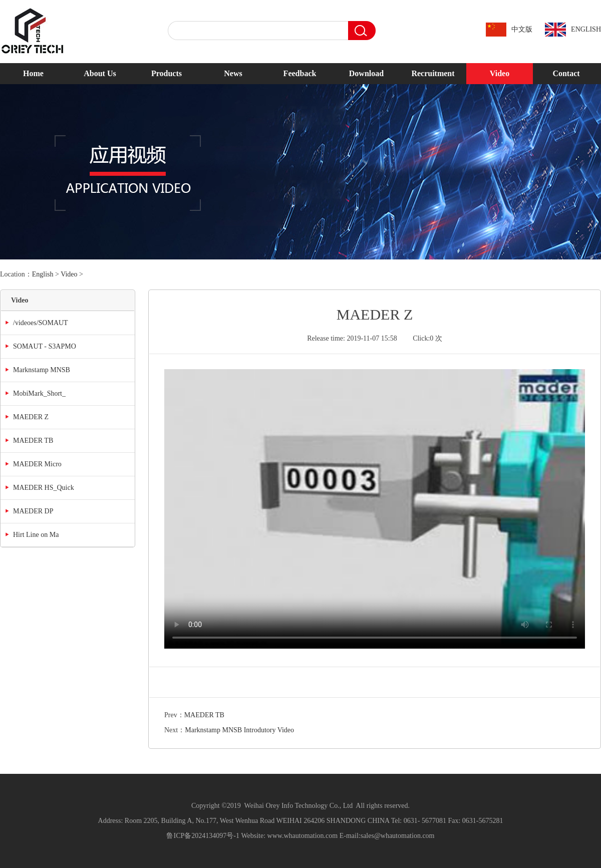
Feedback (300, 73)
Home (33, 73)
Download (366, 73)
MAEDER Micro (37, 464)
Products (167, 73)
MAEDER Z (31, 417)
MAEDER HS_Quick (44, 488)
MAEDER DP (33, 511)
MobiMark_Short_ (39, 393)
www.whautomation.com (303, 836)
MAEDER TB (33, 441)
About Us (100, 73)
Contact (566, 73)
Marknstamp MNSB (42, 370)
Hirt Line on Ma (36, 535)
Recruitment (433, 73)
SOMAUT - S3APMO (45, 346)
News (233, 73)
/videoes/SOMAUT (41, 323)
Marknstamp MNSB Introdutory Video (239, 730)
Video (500, 73)
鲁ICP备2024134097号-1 (203, 836)
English (43, 274)
